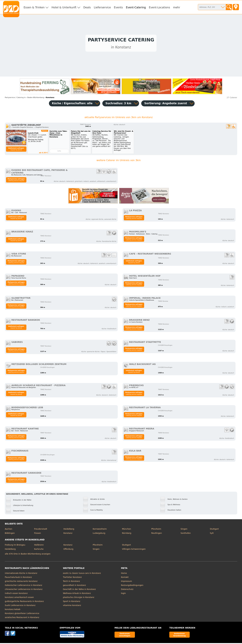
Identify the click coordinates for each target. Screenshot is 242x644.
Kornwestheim (100, 530)
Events (118, 7)
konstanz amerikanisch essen (19, 598)
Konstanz (68, 534)
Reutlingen (157, 534)
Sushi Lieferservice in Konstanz (20, 606)
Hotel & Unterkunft (64, 7)
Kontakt (125, 578)
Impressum (126, 582)
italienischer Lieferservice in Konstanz (23, 586)
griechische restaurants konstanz (21, 582)
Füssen (38, 534)
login (123, 594)
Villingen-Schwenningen (134, 550)
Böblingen (10, 534)
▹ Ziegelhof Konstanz (42, 128)
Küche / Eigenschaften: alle (72, 104)
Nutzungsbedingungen (132, 586)
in (15, 98)
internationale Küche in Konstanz (21, 574)
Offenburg (68, 550)
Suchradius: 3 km (118, 104)
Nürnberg (127, 534)
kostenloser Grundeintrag (179, 635)
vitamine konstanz (72, 606)
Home (124, 574)
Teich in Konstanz (71, 582)
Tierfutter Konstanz (72, 578)
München (126, 530)
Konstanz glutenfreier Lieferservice (22, 614)
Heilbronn (39, 546)
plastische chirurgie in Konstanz (79, 598)
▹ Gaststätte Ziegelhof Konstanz (22, 128)
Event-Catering (136, 7)
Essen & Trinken (34, 7)
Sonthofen (186, 534)
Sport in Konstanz (72, 602)
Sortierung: (166, 104)
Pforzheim (156, 530)
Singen (184, 530)
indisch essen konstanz (16, 594)
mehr (177, 7)
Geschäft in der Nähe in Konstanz (79, 590)
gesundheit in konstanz (74, 586)
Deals (87, 7)
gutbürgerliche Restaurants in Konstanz (24, 602)
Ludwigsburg (99, 534)
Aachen (8, 530)
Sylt (212, 534)
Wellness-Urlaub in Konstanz (77, 594)
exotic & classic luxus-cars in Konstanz (82, 574)
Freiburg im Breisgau (15, 546)
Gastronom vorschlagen (125, 635)
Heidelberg (69, 530)
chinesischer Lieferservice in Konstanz (24, 590)
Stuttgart (214, 530)
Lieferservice (102, 7)
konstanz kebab (13, 610)
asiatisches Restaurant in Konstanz (22, 618)
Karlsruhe (39, 550)
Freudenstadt (41, 530)
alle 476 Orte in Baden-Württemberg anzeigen (28, 555)
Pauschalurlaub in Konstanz (18, 578)
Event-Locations (160, 7)
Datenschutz (127, 590)
